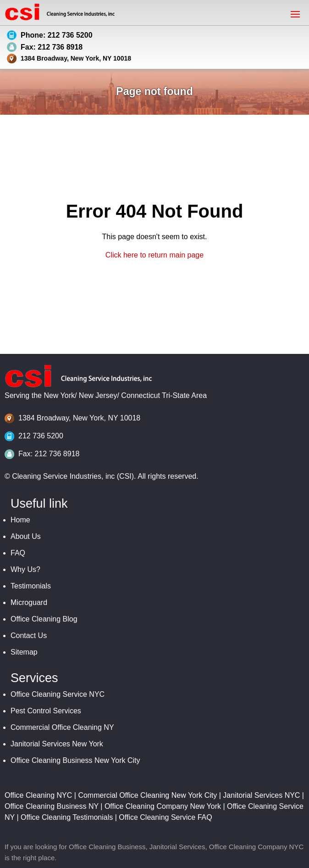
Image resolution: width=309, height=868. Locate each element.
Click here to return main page (154, 255)
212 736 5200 (41, 436)
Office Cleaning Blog (44, 619)
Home (20, 520)
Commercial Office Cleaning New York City (147, 795)
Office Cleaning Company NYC (256, 847)
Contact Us (29, 636)
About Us (26, 536)
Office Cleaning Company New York (163, 806)
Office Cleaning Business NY (52, 806)
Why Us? (25, 569)
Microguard (29, 602)
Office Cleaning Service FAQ (165, 817)
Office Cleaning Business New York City (75, 760)
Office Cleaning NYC (38, 795)
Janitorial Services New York (57, 744)
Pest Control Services (46, 711)
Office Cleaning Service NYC (58, 694)
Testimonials (31, 586)
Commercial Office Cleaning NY (62, 727)
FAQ (18, 553)
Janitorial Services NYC (261, 795)
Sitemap (24, 652)
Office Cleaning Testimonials (67, 817)
